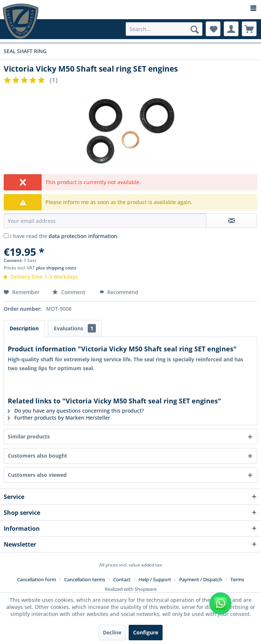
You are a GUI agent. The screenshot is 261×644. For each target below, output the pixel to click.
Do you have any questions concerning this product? (76, 411)
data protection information (83, 236)
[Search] (195, 30)
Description (24, 328)
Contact (122, 579)
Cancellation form (36, 579)
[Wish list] (213, 29)
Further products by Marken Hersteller (59, 418)
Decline (112, 632)
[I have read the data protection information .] (6, 236)
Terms (237, 579)
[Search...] (164, 29)
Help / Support (155, 579)
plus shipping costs (56, 268)
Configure (146, 632)
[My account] (231, 29)
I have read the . (64, 236)
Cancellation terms (85, 579)
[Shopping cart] (249, 29)
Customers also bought (37, 456)
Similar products (29, 436)
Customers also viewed (37, 475)
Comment (69, 292)
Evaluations (75, 328)
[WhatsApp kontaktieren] (220, 603)
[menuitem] (130, 8)
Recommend (119, 292)
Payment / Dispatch (201, 579)
